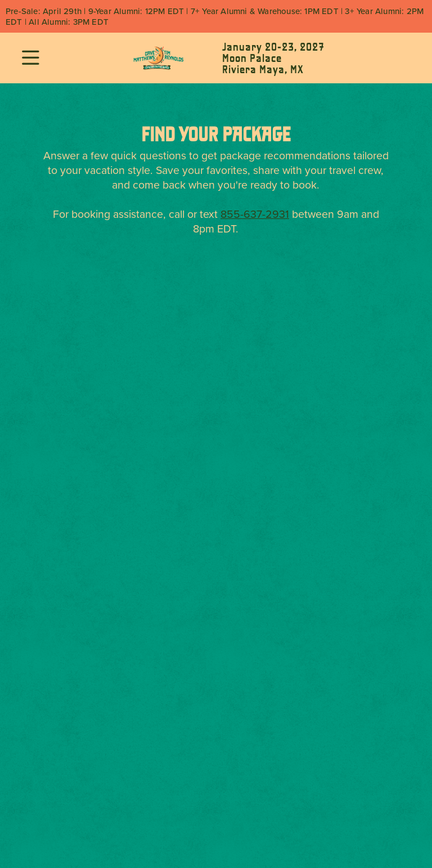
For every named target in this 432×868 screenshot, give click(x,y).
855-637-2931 (255, 214)
